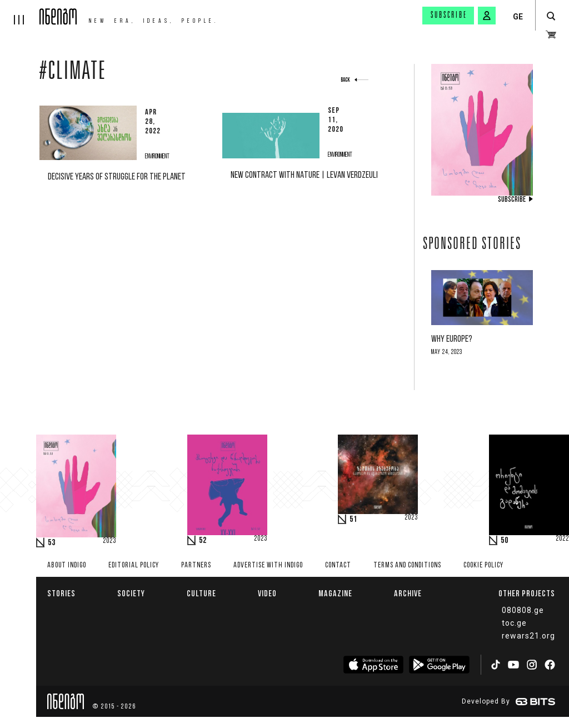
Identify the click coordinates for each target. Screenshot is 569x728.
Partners (196, 565)
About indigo (67, 565)
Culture (201, 593)
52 (203, 541)
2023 (109, 541)
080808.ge (523, 610)
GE (518, 17)
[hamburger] (20, 12)
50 (505, 541)
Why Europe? (452, 339)
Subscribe (449, 16)
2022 (562, 539)
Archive (408, 593)
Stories (61, 593)
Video (267, 593)
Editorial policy (134, 565)
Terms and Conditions (407, 565)
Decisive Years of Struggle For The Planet (117, 177)
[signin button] (487, 16)
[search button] (551, 16)
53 (52, 543)
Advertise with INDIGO (268, 565)
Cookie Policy (483, 565)
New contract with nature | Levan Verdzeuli (304, 175)
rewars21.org (528, 636)
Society (131, 593)
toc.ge (514, 623)
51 (353, 520)
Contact (338, 565)
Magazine (335, 593)
